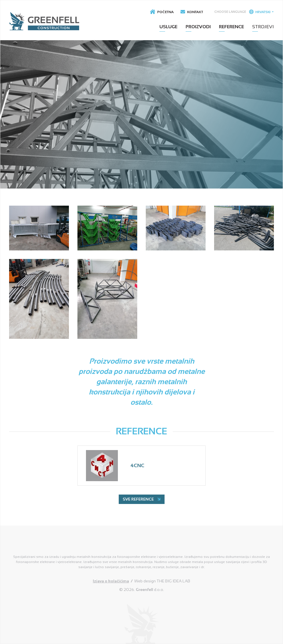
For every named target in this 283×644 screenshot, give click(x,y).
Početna (162, 12)
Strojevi (263, 27)
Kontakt (192, 12)
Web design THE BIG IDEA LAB (162, 581)
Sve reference (142, 499)
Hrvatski (260, 12)
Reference (231, 27)
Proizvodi (198, 27)
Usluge (168, 27)
